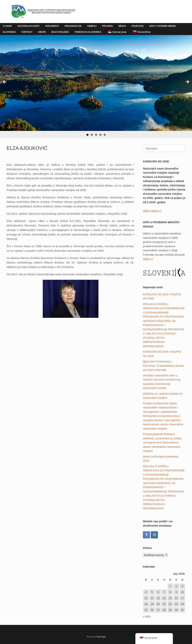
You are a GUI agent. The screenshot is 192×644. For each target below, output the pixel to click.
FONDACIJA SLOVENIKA (88, 32)
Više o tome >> (152, 211)
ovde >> (148, 259)
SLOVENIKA (9, 32)
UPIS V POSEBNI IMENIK (163, 26)
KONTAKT (27, 32)
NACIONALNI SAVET (29, 26)
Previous (5, 82)
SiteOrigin (101, 637)
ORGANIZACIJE (73, 26)
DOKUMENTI (52, 26)
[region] (96, 87)
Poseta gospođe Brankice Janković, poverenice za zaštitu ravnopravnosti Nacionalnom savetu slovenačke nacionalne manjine (162, 442)
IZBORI (42, 32)
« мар (147, 616)
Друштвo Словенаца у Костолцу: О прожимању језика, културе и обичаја (163, 366)
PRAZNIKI (108, 26)
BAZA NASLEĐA (60, 32)
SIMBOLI (92, 26)
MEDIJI (122, 26)
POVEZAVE (138, 26)
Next (187, 82)
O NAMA (7, 26)
